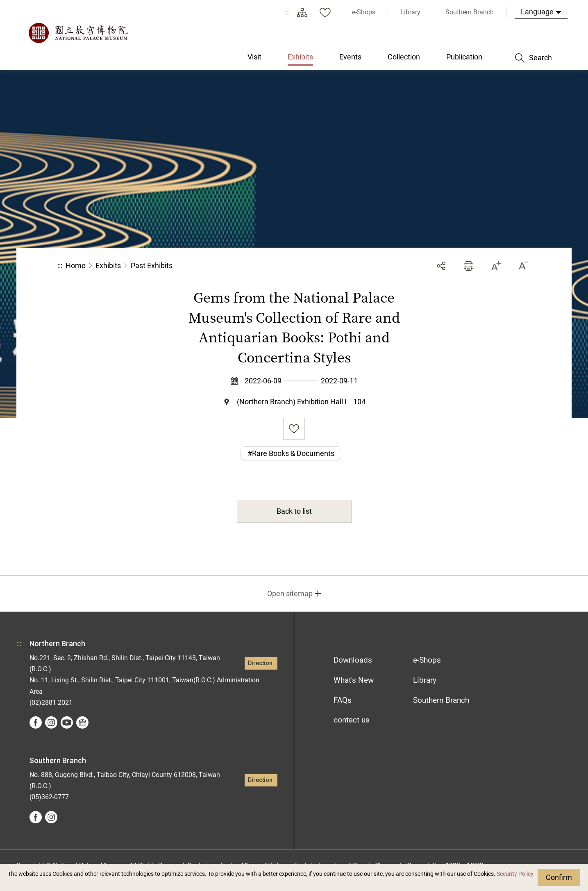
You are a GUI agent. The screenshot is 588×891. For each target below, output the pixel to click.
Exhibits (108, 265)
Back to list (294, 511)
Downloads (353, 660)
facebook (36, 722)
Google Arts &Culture (82, 722)
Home (76, 265)
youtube (67, 722)
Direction (260, 663)
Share (441, 266)
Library (425, 680)
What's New (354, 680)
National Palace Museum (78, 33)
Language (537, 12)
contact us (352, 720)
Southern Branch (441, 700)
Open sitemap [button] (290, 594)
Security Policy (515, 874)
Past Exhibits (152, 265)
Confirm (559, 877)
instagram (51, 722)
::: (287, 13)
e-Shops (427, 660)
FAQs (343, 700)
